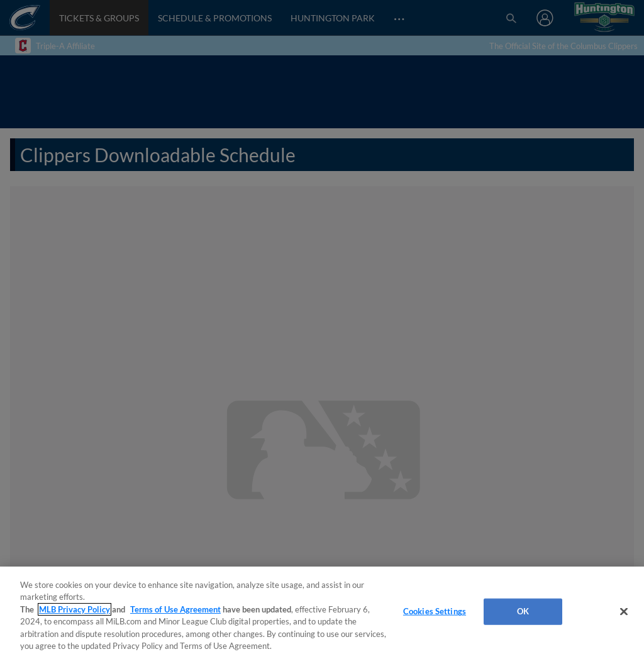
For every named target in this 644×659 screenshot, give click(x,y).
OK (523, 611)
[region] (322, 613)
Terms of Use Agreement (175, 609)
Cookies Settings (435, 611)
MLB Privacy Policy (75, 609)
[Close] (624, 612)
